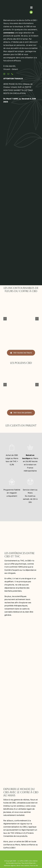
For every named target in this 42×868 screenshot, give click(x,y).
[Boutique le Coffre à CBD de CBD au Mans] (21, 135)
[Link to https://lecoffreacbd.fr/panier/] (31, 12)
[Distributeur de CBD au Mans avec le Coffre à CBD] (21, 248)
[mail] (8, 74)
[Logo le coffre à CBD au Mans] (13, 4)
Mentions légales (10, 865)
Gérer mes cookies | (23, 865)
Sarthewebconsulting (13, 863)
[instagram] (4, 74)
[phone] (12, 74)
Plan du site (34, 865)
